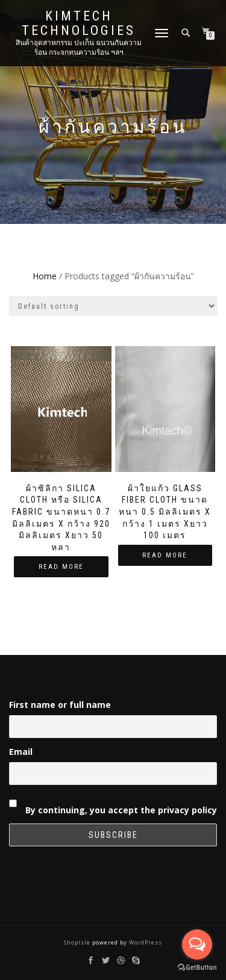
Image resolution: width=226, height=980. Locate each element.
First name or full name (60, 705)
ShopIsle (78, 942)
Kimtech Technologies (79, 23)
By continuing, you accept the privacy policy (113, 805)
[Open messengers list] (197, 944)
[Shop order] (113, 306)
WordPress (145, 942)
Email (21, 752)
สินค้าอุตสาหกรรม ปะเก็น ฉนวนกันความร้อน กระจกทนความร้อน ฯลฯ (79, 48)
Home (45, 276)
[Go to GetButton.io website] (197, 968)
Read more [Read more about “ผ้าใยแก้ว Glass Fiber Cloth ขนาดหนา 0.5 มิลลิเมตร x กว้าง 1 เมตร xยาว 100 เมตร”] (165, 555)
